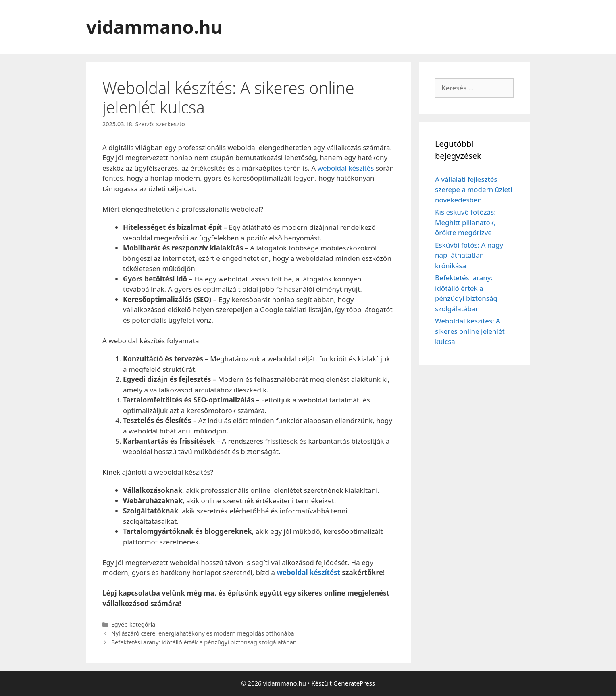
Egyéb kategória (133, 624)
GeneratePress (354, 683)
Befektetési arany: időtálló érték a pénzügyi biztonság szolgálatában (204, 642)
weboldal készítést (308, 572)
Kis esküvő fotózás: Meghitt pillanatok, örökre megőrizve (465, 222)
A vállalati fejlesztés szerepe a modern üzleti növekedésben (474, 190)
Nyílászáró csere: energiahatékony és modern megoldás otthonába (203, 633)
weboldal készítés (346, 168)
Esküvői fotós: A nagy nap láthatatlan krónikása (469, 255)
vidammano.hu (154, 27)
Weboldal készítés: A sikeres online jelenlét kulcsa (470, 331)
